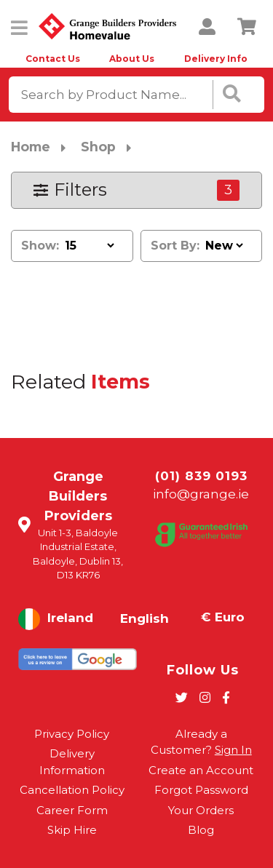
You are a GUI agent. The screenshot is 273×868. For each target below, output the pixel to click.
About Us (132, 59)
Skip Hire (72, 830)
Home (31, 147)
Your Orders (201, 810)
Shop (98, 147)
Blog (201, 830)
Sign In (233, 750)
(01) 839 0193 (201, 476)
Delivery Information (72, 762)
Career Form (72, 810)
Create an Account (201, 770)
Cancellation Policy (72, 790)
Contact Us (53, 59)
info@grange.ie (201, 494)
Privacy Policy (72, 734)
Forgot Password (201, 790)
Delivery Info (216, 59)
